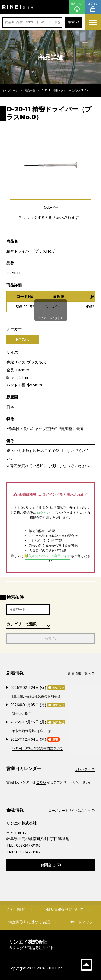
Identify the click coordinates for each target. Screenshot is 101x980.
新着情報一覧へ (81, 673)
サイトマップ (82, 922)
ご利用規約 (16, 909)
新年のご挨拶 (22, 714)
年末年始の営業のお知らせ (31, 731)
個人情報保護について (65, 909)
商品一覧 (30, 90)
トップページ (10, 90)
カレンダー (85, 769)
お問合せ (50, 865)
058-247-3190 (28, 845)
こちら (41, 782)
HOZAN (23, 340)
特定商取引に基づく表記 (29, 922)
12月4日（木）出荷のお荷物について (37, 748)
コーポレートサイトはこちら (72, 810)
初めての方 (77, 7)
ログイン (93, 7)
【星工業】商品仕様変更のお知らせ (36, 696)
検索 (74, 22)
